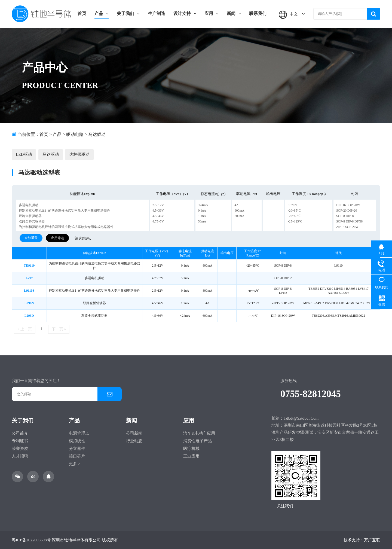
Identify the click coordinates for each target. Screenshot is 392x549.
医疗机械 (191, 448)
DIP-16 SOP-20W (348, 205)
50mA (202, 221)
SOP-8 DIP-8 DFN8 (349, 221)
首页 (82, 13)
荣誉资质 (20, 448)
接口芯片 (77, 456)
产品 (102, 13)
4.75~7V (158, 221)
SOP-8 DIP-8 (345, 216)
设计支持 (185, 13)
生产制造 (157, 13)
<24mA (203, 205)
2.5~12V (158, 205)
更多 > (75, 463)
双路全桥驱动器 (30, 216)
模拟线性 (77, 441)
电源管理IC (79, 433)
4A (237, 205)
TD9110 (29, 265)
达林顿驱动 (79, 154)
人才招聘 (20, 456)
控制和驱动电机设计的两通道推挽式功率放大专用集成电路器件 (65, 210)
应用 (212, 13)
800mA (240, 216)
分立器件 (77, 448)
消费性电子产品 (197, 441)
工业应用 (191, 456)
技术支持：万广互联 (362, 540)
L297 (29, 278)
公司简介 (20, 433)
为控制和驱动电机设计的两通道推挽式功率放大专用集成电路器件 (66, 227)
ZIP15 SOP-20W (347, 227)
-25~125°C (295, 221)
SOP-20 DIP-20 (347, 210)
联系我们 (258, 13)
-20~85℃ (294, 216)
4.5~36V (158, 210)
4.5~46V (158, 216)
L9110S (29, 290)
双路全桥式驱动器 (32, 221)
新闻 (234, 13)
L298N (29, 303)
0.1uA (202, 210)
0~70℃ (293, 205)
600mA (240, 210)
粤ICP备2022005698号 (31, 540)
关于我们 (128, 13)
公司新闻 (134, 433)
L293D (29, 315)
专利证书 (20, 441)
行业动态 (134, 441)
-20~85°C (294, 210)
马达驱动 (97, 134)
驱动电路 (75, 134)
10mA (202, 216)
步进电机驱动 (29, 205)
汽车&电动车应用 (199, 433)
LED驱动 (24, 154)
